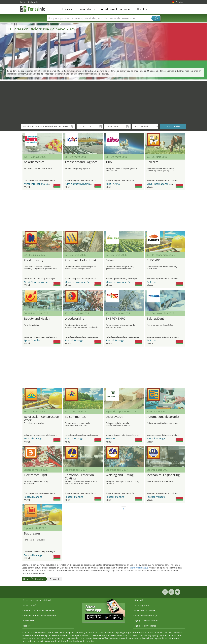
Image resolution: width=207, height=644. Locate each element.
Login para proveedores (145, 626)
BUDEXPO (153, 260)
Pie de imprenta (141, 605)
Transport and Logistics (81, 162)
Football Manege (74, 340)
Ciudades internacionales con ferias (40, 615)
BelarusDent (155, 319)
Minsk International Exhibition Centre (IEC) (47, 184)
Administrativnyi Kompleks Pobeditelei (86, 184)
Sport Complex (32, 340)
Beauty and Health (37, 319)
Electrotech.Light (35, 475)
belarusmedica (34, 162)
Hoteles (142, 9)
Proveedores (87, 9)
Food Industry (34, 260)
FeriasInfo (35, 9)
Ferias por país (30, 605)
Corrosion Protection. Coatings (80, 477)
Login (23, 2)
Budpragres (32, 534)
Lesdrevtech (114, 417)
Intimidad (138, 600)
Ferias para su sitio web (145, 610)
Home (26, 579)
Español (181, 2)
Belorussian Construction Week (41, 418)
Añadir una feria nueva (116, 9)
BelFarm (152, 162)
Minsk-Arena (113, 184)
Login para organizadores (146, 621)
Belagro (111, 260)
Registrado (33, 2)
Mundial (39, 579)
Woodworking (74, 319)
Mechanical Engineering (163, 475)
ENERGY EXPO (116, 319)
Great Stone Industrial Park (39, 282)
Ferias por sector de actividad (37, 600)
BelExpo (151, 282)
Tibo (109, 162)
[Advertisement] (104, 101)
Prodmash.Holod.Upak (81, 260)
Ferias (67, 9)
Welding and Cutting (120, 475)
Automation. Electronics (163, 417)
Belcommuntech (76, 417)
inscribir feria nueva (139, 568)
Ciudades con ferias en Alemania (38, 610)
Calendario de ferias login (146, 615)
